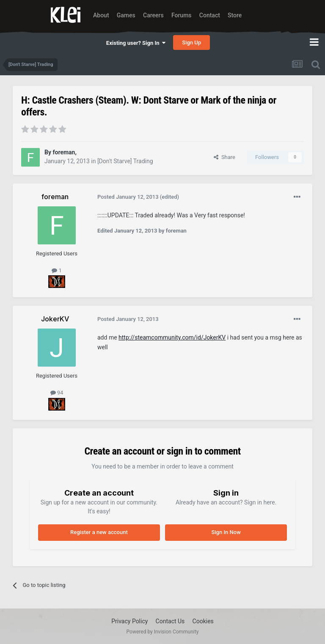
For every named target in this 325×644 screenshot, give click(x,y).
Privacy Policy (129, 621)
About (101, 15)
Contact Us (170, 621)
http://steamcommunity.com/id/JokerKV (172, 337)
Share (224, 157)
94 (57, 393)
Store (235, 15)
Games (126, 15)
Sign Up (191, 42)
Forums (182, 15)
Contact (210, 15)
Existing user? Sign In (136, 43)
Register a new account (99, 532)
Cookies (203, 621)
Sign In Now (226, 532)
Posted (128, 197)
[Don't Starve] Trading (125, 161)
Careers (153, 15)
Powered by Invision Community (163, 632)
